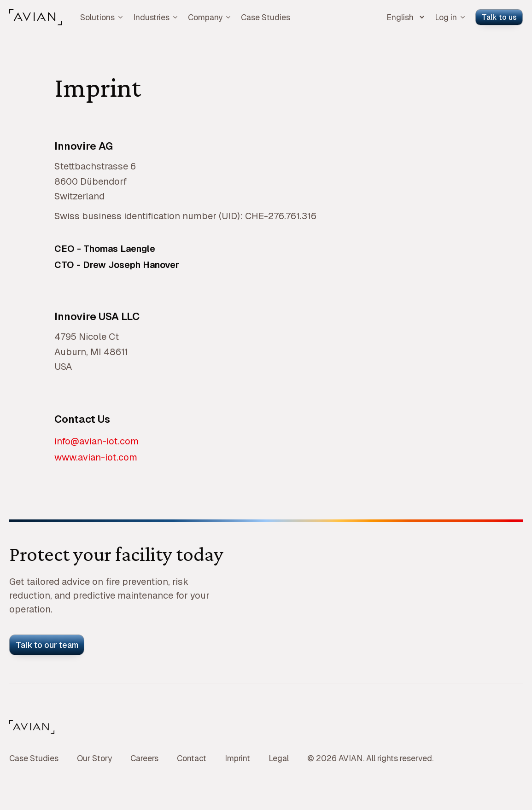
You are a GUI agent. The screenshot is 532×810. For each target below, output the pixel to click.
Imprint (237, 758)
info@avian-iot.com (96, 441)
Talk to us (499, 17)
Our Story (94, 758)
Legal (279, 758)
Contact (192, 758)
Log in (450, 17)
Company (210, 17)
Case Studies (266, 17)
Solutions (102, 17)
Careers (144, 758)
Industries (156, 17)
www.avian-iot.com (96, 457)
